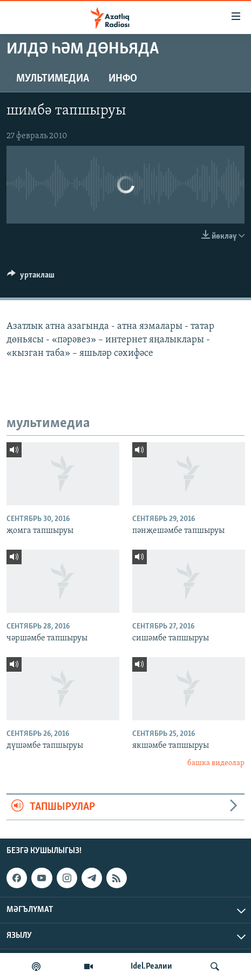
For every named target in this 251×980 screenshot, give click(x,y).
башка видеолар (216, 763)
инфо (123, 79)
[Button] (31, 278)
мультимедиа (53, 79)
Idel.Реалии (151, 967)
